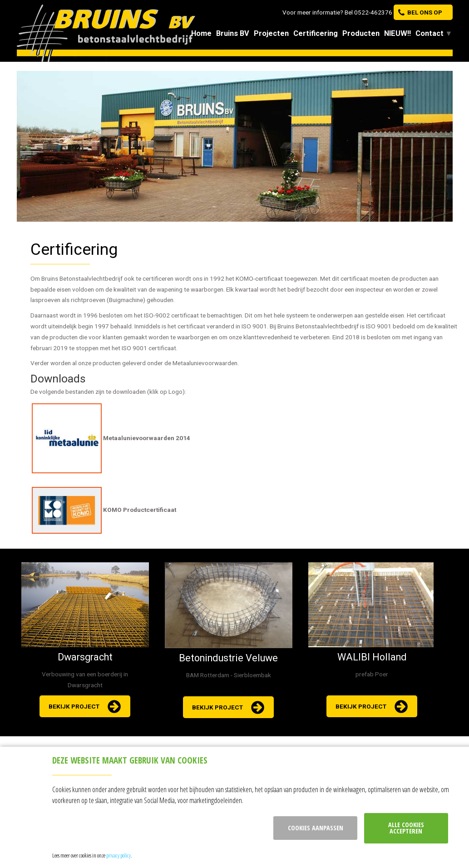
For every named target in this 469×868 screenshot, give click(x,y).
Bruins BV (233, 33)
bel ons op (425, 12)
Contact (430, 33)
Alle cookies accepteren (406, 828)
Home (201, 33)
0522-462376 (373, 12)
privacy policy (118, 855)
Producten (361, 33)
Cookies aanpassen (316, 828)
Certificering (316, 33)
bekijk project (74, 706)
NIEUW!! (397, 33)
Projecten (271, 33)
